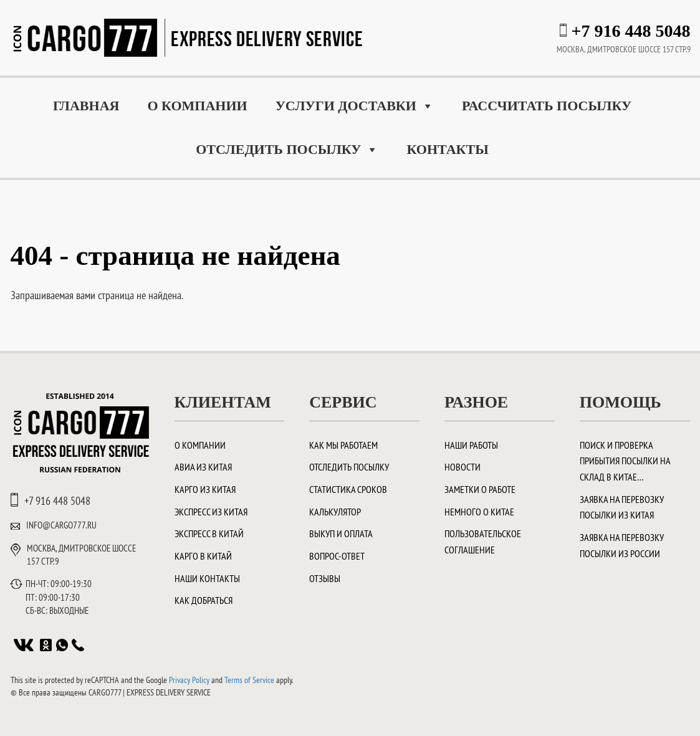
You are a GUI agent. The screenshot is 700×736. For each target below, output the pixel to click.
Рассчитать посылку (547, 106)
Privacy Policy (189, 680)
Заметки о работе (480, 489)
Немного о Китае (479, 512)
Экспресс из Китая (211, 512)
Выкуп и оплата (341, 533)
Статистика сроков (348, 489)
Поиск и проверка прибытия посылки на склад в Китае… (625, 461)
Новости (463, 467)
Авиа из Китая (203, 467)
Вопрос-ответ (337, 556)
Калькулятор (335, 512)
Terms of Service (249, 680)
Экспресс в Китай (209, 533)
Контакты (447, 149)
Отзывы (325, 578)
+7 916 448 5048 (631, 31)
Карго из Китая (205, 489)
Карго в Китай (203, 556)
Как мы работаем (343, 445)
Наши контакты (207, 578)
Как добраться (204, 600)
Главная (86, 106)
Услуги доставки (355, 106)
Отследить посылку (287, 150)
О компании (197, 106)
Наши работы (471, 445)
